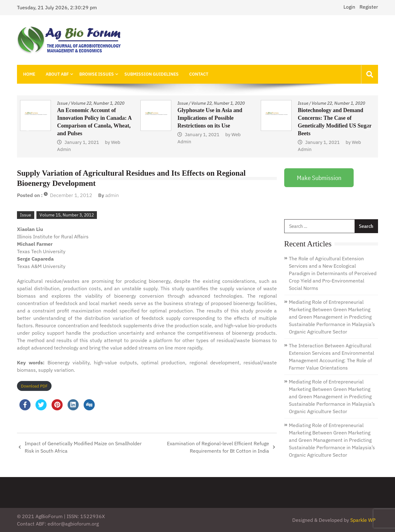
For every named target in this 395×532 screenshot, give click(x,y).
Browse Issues (97, 74)
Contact (199, 74)
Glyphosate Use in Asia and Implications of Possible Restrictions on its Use (210, 118)
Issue (62, 103)
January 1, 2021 (82, 142)
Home (29, 74)
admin (112, 195)
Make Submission (319, 178)
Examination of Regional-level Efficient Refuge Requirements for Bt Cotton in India (218, 447)
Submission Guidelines (152, 74)
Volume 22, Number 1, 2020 (98, 103)
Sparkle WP (363, 520)
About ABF (57, 74)
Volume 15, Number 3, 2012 (67, 215)
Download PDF (34, 386)
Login (349, 7)
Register (369, 7)
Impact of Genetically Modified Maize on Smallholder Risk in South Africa (83, 447)
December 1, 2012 (71, 195)
